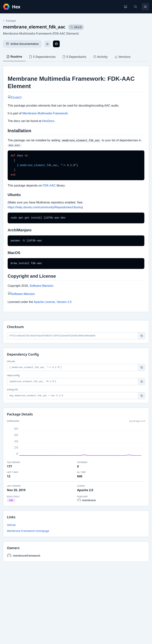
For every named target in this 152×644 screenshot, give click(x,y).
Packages (10, 21)
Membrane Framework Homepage (28, 531)
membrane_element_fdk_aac (34, 27)
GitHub (11, 525)
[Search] (135, 7)
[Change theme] (126, 7)
